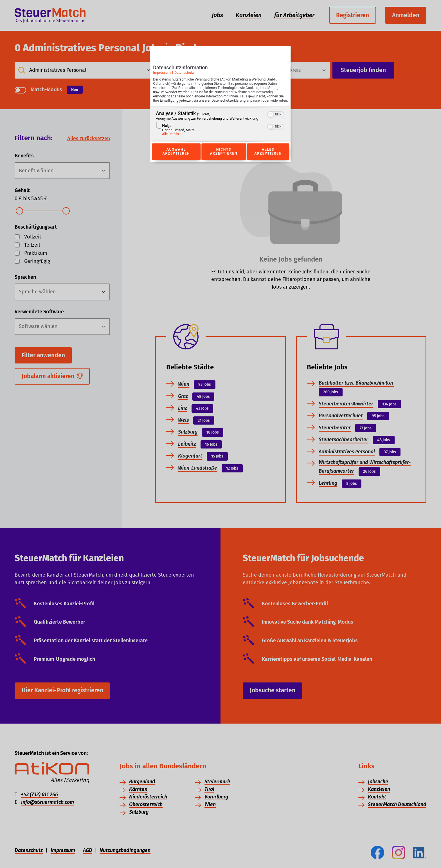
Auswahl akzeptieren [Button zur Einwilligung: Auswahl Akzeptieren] (176, 158)
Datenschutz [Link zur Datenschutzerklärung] (184, 74)
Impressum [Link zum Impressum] (162, 74)
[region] (220, 130)
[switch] (276, 120)
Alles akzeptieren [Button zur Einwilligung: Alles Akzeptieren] (268, 158)
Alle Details (170, 140)
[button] (271, 121)
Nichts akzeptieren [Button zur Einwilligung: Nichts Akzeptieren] (224, 158)
